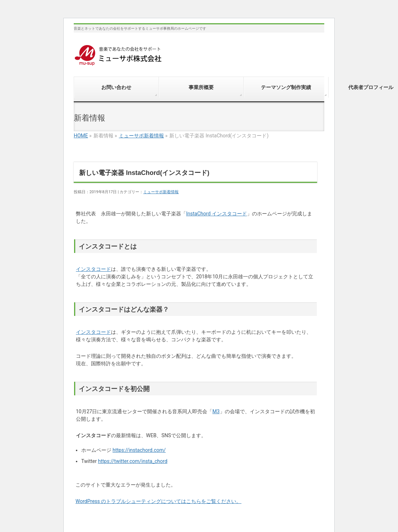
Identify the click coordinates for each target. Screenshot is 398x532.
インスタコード (93, 269)
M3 (216, 411)
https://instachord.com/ (139, 450)
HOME (81, 136)
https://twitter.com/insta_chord (133, 461)
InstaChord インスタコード (217, 214)
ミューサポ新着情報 (141, 136)
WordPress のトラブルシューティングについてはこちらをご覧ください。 (159, 501)
